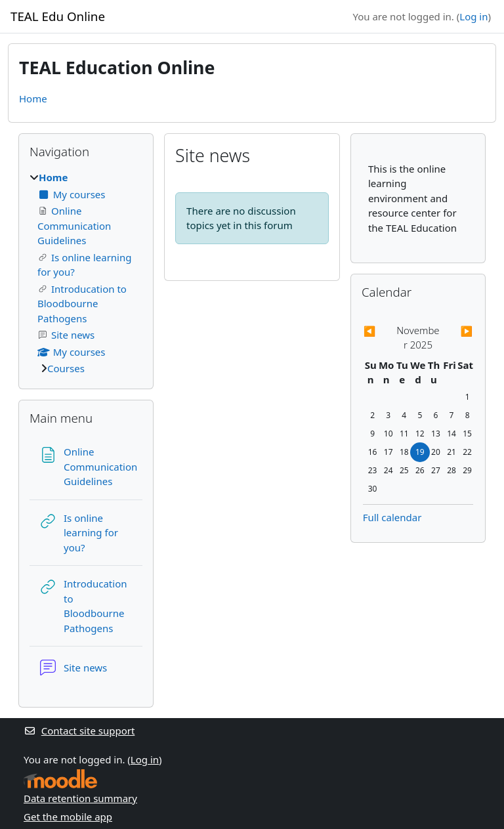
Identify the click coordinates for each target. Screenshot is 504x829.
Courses (66, 368)
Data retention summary (80, 798)
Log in (473, 16)
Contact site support (79, 731)
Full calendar (392, 517)
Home (33, 98)
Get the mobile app (68, 817)
